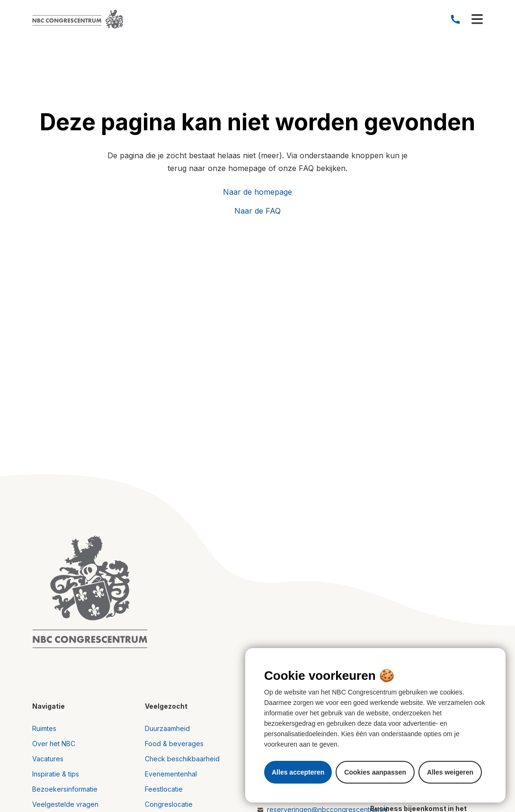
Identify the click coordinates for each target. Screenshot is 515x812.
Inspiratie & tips (56, 774)
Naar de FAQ (257, 211)
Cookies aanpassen (375, 772)
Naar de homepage (257, 192)
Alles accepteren (298, 772)
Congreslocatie (169, 804)
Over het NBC (54, 744)
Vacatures (48, 759)
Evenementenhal (171, 774)
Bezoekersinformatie (65, 789)
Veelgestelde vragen (65, 804)
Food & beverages (174, 744)
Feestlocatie (164, 789)
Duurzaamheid (167, 728)
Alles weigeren (450, 772)
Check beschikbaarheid (182, 759)
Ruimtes (44, 728)
